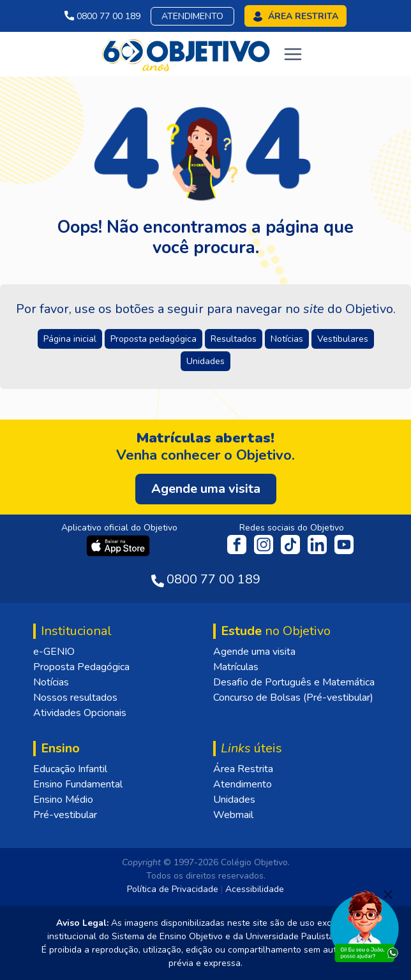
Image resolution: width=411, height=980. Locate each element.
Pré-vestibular (65, 815)
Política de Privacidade (173, 889)
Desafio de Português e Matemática (294, 682)
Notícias (51, 682)
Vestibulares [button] (343, 339)
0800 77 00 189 (102, 16)
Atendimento (192, 16)
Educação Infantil (70, 769)
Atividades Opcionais (80, 713)
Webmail (233, 815)
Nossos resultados (75, 698)
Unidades (234, 800)
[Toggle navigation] (293, 54)
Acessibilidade (255, 889)
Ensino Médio (63, 800)
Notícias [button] (287, 339)
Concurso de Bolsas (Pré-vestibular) (293, 698)
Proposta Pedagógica (81, 667)
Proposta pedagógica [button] (153, 339)
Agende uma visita (254, 652)
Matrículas (236, 667)
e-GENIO (54, 652)
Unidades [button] (205, 361)
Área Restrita (243, 769)
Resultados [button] (234, 339)
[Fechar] (388, 895)
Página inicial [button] (70, 339)
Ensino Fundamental (78, 784)
